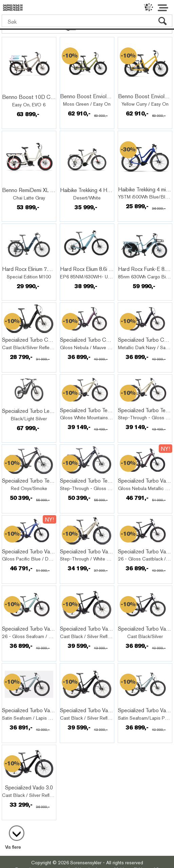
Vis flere (13, 847)
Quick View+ (21, 90)
